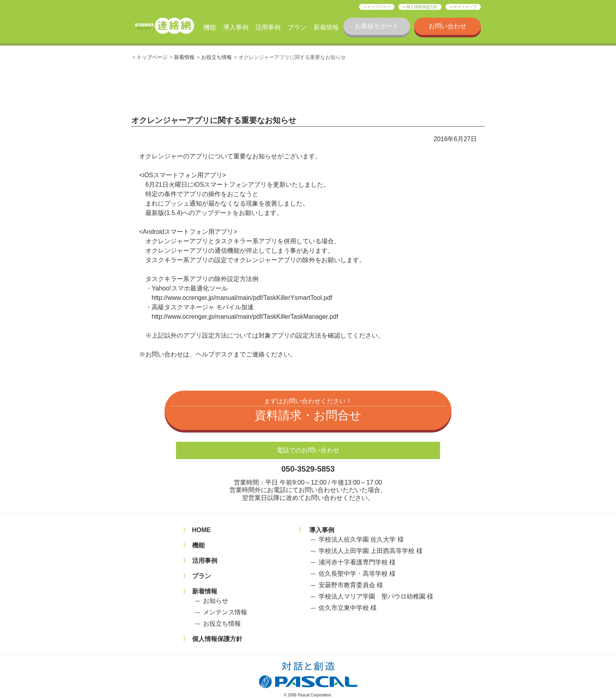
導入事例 (236, 27)
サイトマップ (465, 7)
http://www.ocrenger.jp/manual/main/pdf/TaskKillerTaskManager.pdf (245, 317)
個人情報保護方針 (422, 7)
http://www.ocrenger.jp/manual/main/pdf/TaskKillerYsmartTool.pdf (242, 298)
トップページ (379, 7)
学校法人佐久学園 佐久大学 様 (361, 539)
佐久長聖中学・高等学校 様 (357, 574)
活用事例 (268, 27)
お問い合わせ (447, 26)
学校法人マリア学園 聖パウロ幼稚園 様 (376, 596)
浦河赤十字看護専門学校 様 (357, 562)
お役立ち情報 (216, 57)
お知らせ (216, 601)
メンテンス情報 (225, 612)
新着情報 (326, 27)
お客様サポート (377, 26)
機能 (210, 27)
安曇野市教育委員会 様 (351, 585)
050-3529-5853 (308, 469)
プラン (297, 27)
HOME (202, 530)
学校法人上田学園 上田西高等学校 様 (371, 551)
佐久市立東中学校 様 (348, 608)
